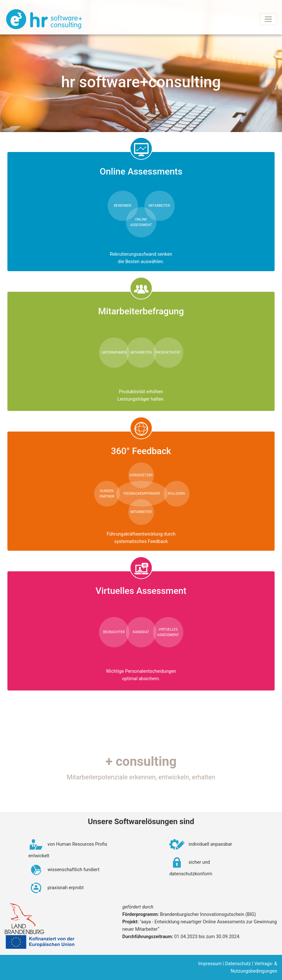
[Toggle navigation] (268, 19)
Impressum (210, 964)
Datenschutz (238, 964)
